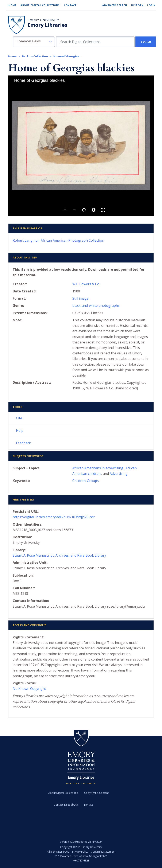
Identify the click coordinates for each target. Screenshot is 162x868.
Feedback (23, 443)
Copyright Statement (103, 852)
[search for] (95, 42)
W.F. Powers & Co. (86, 284)
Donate (89, 805)
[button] (34, 42)
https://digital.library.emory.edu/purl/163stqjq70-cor (54, 517)
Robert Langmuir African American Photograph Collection (58, 240)
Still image (80, 298)
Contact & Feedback (66, 805)
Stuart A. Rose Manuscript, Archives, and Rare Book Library (59, 555)
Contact (70, 5)
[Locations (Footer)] (81, 783)
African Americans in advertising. (98, 468)
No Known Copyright (29, 689)
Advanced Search (115, 5)
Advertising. (119, 474)
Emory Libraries (47, 25)
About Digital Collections (40, 5)
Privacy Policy (80, 852)
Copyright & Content (96, 793)
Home (12, 5)
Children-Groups (86, 481)
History (137, 5)
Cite (19, 418)
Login (151, 5)
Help (20, 431)
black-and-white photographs (96, 305)
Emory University (43, 20)
